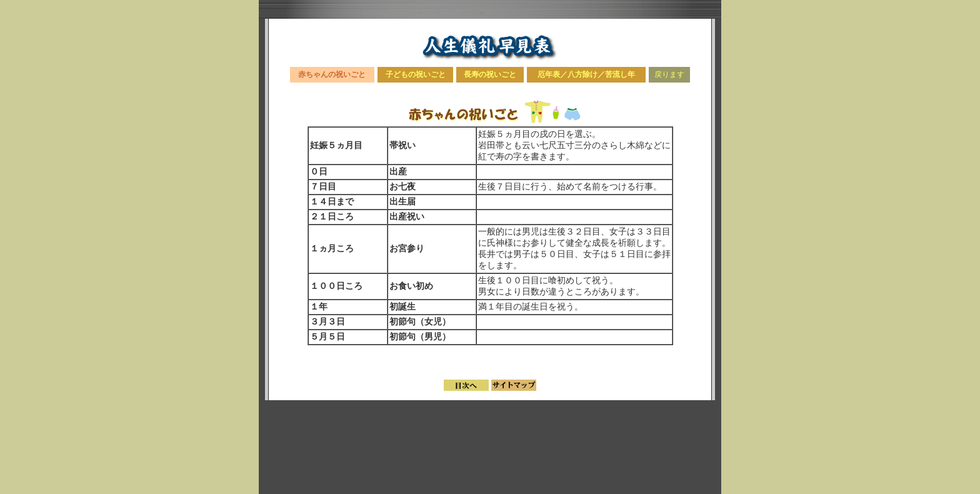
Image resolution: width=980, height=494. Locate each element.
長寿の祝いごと (490, 74)
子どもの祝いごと (416, 74)
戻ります (669, 74)
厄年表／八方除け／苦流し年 (586, 74)
